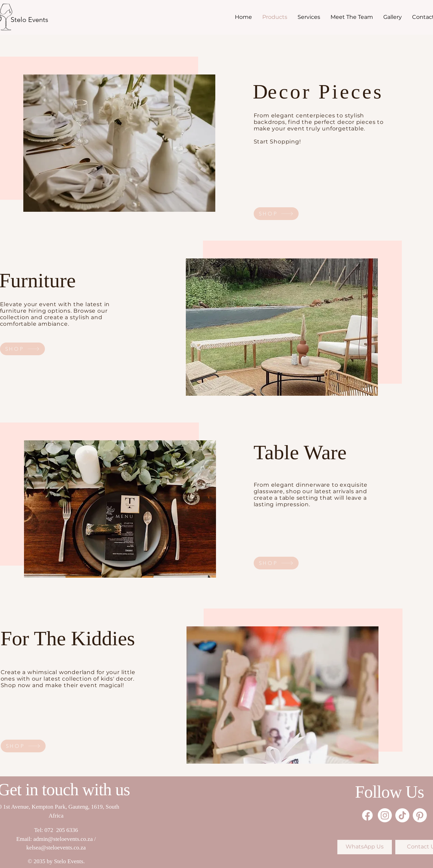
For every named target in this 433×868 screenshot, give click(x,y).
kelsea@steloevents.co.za (56, 848)
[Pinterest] (420, 815)
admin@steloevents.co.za (63, 839)
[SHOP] (276, 214)
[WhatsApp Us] (365, 847)
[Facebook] (367, 815)
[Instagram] (385, 815)
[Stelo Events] (29, 20)
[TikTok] (402, 815)
